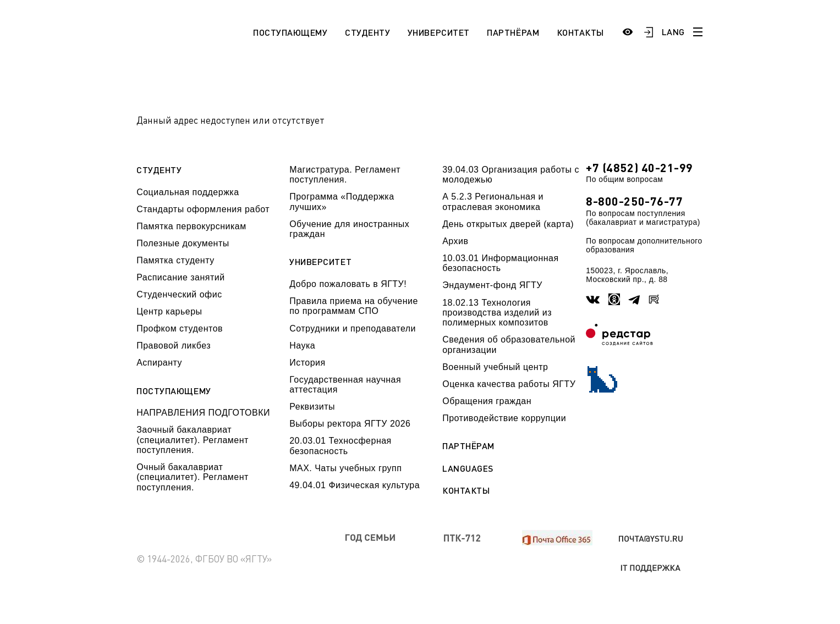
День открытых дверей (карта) (508, 224)
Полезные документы (183, 243)
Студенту (367, 32)
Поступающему (290, 32)
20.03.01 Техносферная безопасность (341, 446)
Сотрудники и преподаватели (353, 328)
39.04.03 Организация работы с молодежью (511, 175)
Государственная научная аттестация (345, 385)
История (307, 363)
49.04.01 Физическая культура (355, 485)
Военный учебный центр (495, 367)
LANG (673, 32)
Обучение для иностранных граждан (349, 229)
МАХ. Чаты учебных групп (345, 468)
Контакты (580, 32)
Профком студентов (180, 328)
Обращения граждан (487, 401)
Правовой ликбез (174, 346)
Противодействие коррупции (504, 418)
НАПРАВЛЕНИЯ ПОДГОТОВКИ (203, 413)
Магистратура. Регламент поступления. (345, 175)
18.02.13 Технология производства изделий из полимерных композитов (497, 313)
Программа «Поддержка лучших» (342, 201)
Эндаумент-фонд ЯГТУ (492, 285)
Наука (302, 346)
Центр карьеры (169, 311)
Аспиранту (159, 363)
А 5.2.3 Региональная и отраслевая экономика (493, 201)
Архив (455, 241)
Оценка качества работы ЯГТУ (509, 384)
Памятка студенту (175, 260)
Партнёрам (513, 32)
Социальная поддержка (188, 192)
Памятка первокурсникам (191, 226)
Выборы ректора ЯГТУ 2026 (350, 424)
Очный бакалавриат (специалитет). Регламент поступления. (193, 477)
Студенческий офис (179, 294)
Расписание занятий (180, 277)
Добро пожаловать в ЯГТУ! (348, 284)
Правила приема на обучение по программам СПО (354, 306)
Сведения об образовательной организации (509, 344)
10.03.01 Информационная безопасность (500, 263)
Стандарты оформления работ (203, 209)
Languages (468, 468)
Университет (439, 32)
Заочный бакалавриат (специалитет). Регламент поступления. (193, 440)
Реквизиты (312, 407)
